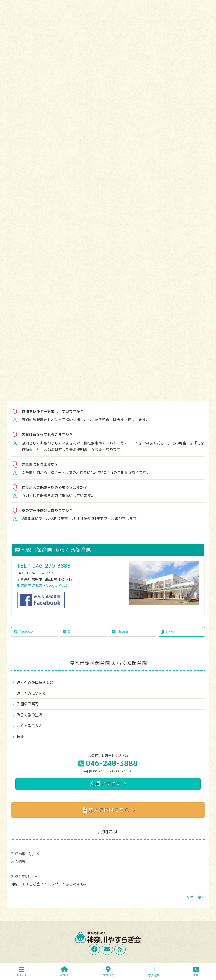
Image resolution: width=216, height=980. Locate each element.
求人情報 (18, 861)
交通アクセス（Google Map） (43, 585)
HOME (64, 972)
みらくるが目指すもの (35, 682)
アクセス (108, 972)
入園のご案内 (28, 704)
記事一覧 (195, 897)
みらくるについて (31, 693)
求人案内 (154, 972)
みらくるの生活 (29, 715)
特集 (20, 736)
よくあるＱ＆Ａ (29, 726)
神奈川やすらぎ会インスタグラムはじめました (49, 884)
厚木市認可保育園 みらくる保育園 (108, 663)
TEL (196, 972)
